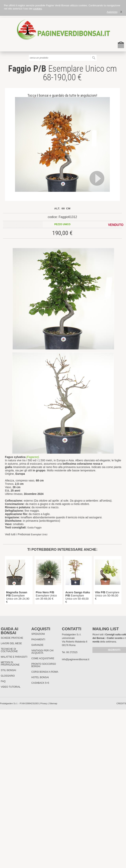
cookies (38, 9)
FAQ (3, 681)
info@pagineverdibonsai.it (75, 659)
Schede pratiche (12, 638)
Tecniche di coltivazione (9, 650)
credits (121, 703)
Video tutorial (11, 687)
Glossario (8, 676)
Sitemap (53, 703)
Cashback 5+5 (40, 683)
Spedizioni (38, 634)
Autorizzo (112, 12)
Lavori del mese (11, 643)
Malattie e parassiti (14, 657)
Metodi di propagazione (10, 664)
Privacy (44, 703)
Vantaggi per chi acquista (42, 652)
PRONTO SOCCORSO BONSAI (44, 665)
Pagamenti (38, 640)
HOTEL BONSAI (40, 677)
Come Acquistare (43, 658)
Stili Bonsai (8, 670)
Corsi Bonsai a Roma (45, 672)
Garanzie (37, 645)
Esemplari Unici (39, 535)
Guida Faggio (34, 528)
